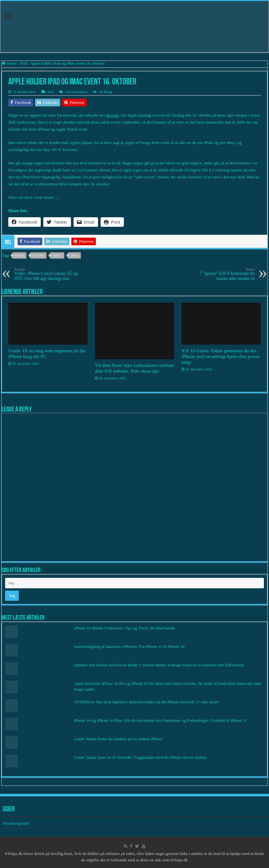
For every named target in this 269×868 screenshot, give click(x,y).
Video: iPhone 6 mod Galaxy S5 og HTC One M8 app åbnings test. (47, 274)
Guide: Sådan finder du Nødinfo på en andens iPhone (118, 739)
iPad (23, 63)
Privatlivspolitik (16, 823)
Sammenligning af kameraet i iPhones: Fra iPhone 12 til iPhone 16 (129, 646)
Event (39, 255)
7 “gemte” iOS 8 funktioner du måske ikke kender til (222, 274)
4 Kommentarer (76, 92)
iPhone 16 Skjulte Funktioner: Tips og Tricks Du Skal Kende (124, 628)
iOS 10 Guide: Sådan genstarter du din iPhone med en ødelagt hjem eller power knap (221, 356)
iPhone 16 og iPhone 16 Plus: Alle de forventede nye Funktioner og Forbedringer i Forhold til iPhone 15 (160, 720)
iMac (57, 255)
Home (9, 63)
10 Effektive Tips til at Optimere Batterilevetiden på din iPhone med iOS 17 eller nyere (146, 702)
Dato (20, 255)
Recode (113, 115)
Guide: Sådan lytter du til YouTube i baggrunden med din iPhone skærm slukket (140, 757)
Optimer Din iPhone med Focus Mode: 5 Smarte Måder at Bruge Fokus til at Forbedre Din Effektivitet (159, 665)
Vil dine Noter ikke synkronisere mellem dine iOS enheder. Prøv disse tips (134, 368)
